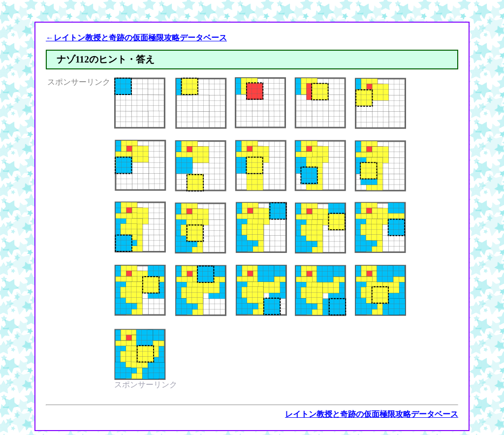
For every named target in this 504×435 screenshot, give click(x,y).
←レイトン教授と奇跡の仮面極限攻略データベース (136, 38)
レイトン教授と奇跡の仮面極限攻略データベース (372, 414)
